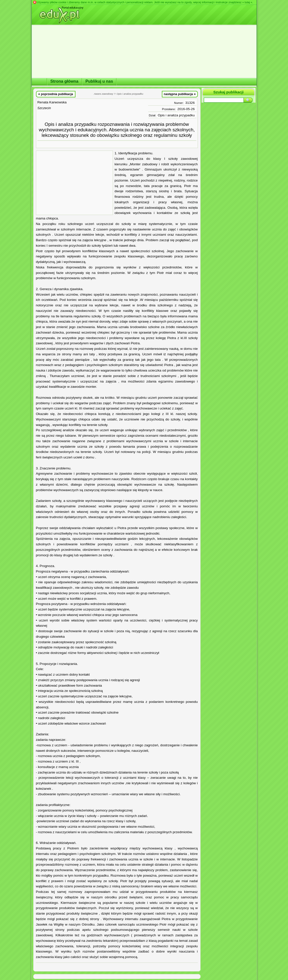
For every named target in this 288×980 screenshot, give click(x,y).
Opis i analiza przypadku (176, 115)
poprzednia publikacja (56, 94)
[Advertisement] (74, 183)
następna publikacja (180, 94)
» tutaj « (247, 2)
